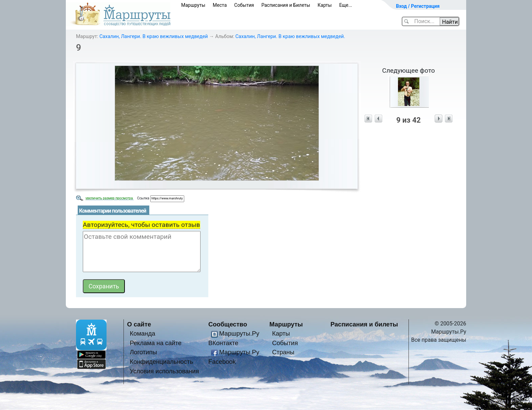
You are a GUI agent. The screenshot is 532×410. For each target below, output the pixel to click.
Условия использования (164, 371)
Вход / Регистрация (418, 6)
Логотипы (143, 352)
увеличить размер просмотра (110, 198)
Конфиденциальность (161, 362)
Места (220, 5)
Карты (325, 5)
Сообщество (228, 324)
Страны (283, 352)
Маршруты (193, 5)
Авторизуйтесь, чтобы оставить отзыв (141, 225)
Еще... (346, 5)
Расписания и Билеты (286, 5)
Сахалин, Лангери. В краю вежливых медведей (154, 37)
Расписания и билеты (364, 324)
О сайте (139, 324)
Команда (142, 333)
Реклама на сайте (156, 343)
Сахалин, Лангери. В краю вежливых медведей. (290, 37)
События (244, 5)
